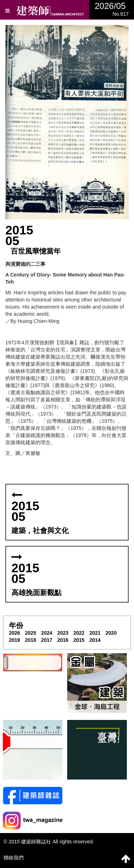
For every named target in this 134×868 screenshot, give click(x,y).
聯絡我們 (14, 858)
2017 (47, 640)
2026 (14, 633)
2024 (47, 633)
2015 (79, 640)
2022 (79, 633)
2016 (63, 640)
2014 (95, 640)
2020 (111, 633)
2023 (63, 633)
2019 (14, 640)
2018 (31, 640)
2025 (31, 633)
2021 (95, 633)
